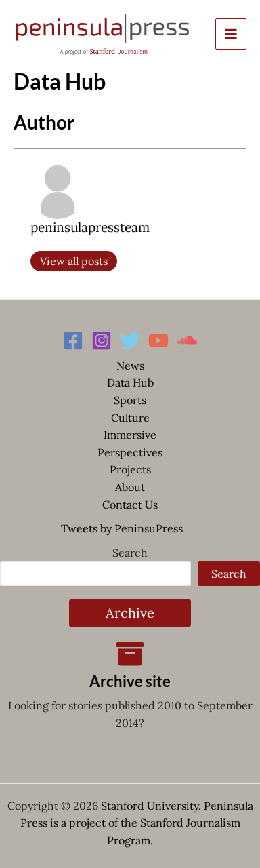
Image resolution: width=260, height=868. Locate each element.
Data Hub (130, 382)
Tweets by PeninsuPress (122, 528)
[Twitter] (130, 340)
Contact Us (130, 505)
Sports (130, 400)
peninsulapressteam (90, 227)
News (130, 366)
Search (130, 553)
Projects (130, 469)
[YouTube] (158, 340)
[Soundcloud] (187, 340)
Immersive (130, 435)
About (130, 487)
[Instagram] (102, 340)
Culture (130, 418)
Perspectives (130, 452)
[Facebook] (73, 340)
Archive (130, 613)
